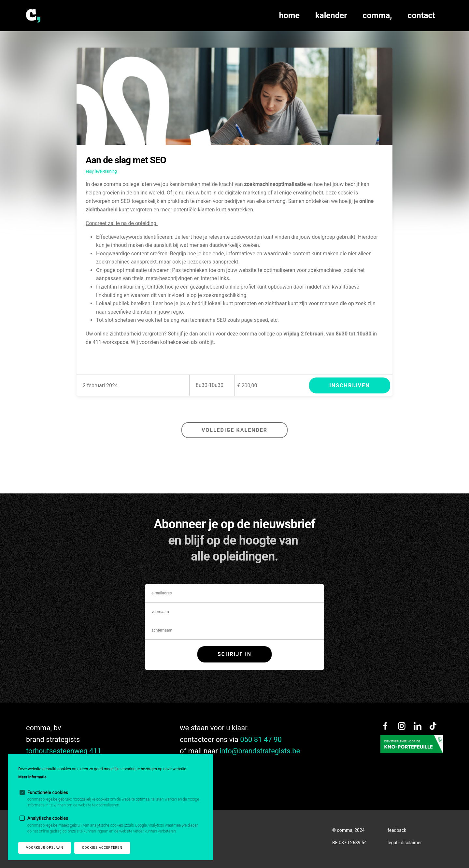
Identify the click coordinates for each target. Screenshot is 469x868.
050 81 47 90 (261, 740)
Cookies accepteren (102, 848)
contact (421, 15)
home (289, 15)
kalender (331, 15)
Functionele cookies (48, 792)
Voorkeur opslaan (45, 848)
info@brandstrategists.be (260, 751)
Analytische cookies (48, 818)
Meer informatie (32, 777)
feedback (397, 830)
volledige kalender (234, 430)
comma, (377, 15)
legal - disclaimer (405, 843)
